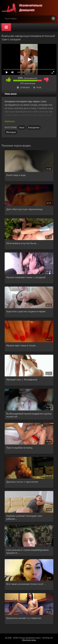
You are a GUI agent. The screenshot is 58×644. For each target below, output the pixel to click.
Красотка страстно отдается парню (26, 311)
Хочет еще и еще (16, 175)
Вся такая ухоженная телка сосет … (26, 584)
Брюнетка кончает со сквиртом (24, 618)
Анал (22, 127)
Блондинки (34, 127)
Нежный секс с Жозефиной (22, 379)
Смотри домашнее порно (25, 8)
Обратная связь (29, 640)
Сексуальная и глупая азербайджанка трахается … (27, 551)
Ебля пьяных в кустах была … (23, 243)
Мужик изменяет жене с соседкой (26, 277)
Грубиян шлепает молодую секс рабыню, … (24, 517)
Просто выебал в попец (19, 448)
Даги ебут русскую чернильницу (24, 209)
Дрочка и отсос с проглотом (22, 482)
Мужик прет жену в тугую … (22, 345)
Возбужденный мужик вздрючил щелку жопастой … (29, 415)
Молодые (11, 132)
